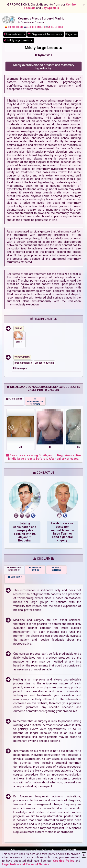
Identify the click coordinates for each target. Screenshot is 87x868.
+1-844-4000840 (54, 27)
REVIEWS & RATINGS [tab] (35, 569)
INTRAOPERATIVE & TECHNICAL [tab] (35, 401)
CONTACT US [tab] (15, 577)
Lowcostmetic (14, 34)
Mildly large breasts (17, 40)
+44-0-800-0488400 (34, 27)
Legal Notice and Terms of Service (26, 864)
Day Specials (50, 8)
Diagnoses (71, 34)
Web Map (16, 850)
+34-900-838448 (14, 27)
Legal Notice (32, 850)
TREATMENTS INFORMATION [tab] (14, 569)
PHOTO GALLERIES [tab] (56, 569)
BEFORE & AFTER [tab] (14, 399)
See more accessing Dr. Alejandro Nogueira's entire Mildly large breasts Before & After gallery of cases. (43, 457)
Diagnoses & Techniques (44, 34)
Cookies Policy (63, 861)
